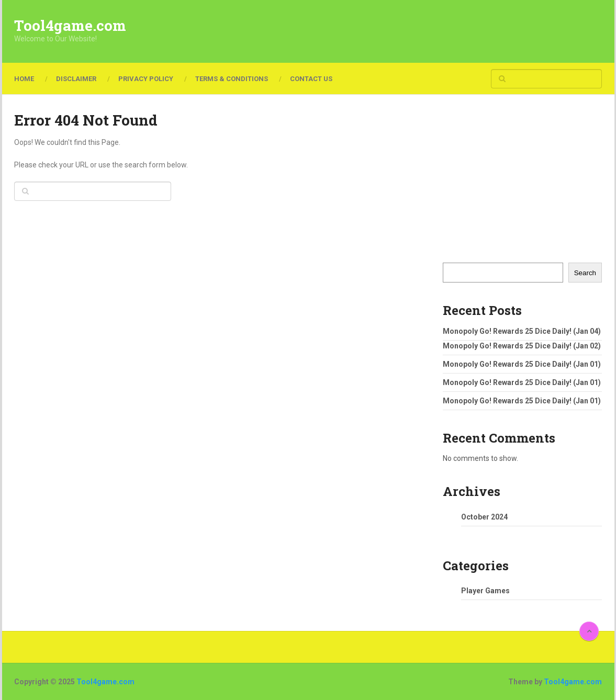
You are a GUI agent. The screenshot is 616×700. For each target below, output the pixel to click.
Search (585, 273)
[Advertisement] (411, 31)
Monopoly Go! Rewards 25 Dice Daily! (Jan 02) (522, 346)
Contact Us (311, 79)
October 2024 (484, 517)
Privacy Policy (146, 79)
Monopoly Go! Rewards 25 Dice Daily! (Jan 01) (522, 364)
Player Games (485, 591)
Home (24, 79)
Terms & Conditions (232, 79)
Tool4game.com (70, 26)
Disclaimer (76, 79)
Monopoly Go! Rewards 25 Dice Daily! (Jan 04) (522, 331)
